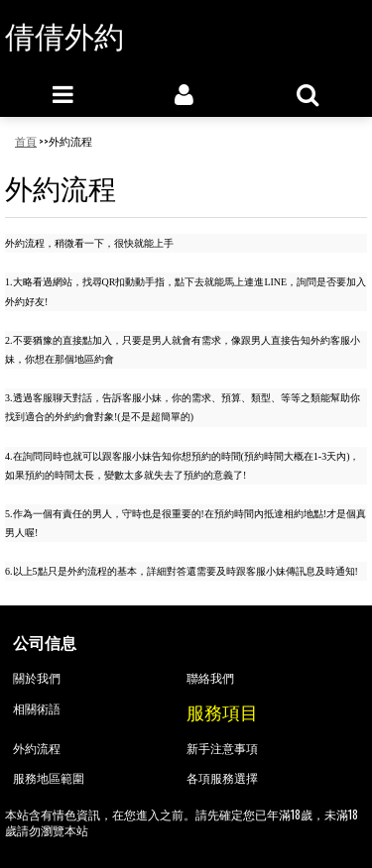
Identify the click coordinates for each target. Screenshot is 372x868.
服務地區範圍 (49, 777)
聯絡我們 (210, 677)
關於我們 (37, 677)
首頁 (26, 141)
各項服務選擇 (222, 777)
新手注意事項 (222, 748)
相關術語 (37, 708)
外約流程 (37, 748)
